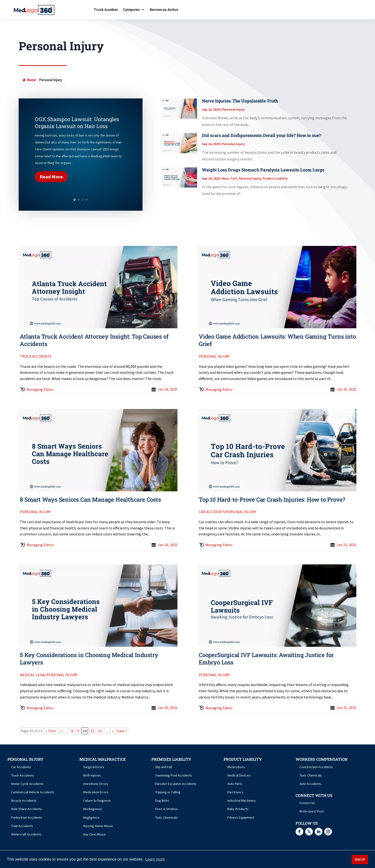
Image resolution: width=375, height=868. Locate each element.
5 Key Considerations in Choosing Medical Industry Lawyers (89, 659)
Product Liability (275, 178)
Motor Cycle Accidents (27, 784)
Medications (236, 767)
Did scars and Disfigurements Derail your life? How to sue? (261, 135)
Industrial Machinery (242, 800)
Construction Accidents (316, 767)
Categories (131, 10)
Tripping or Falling (168, 792)
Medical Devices (239, 775)
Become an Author (164, 10)
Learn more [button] (155, 859)
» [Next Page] (113, 731)
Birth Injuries (92, 775)
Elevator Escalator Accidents (176, 784)
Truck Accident (106, 10)
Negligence (91, 817)
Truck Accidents (36, 356)
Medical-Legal (33, 675)
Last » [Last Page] (122, 731)
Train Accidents (22, 826)
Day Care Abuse (94, 834)
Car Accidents (212, 512)
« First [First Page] (51, 731)
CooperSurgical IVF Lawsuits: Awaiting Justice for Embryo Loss (266, 659)
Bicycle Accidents (24, 800)
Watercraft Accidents (26, 834)
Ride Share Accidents (27, 809)
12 (100, 731)
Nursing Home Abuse (98, 826)
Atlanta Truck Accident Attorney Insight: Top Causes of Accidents (94, 340)
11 (92, 731)
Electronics (235, 792)
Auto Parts (235, 784)
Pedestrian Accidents (27, 817)
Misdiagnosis (93, 809)
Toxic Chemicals (166, 817)
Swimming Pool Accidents (174, 775)
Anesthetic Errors (96, 784)
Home (29, 80)
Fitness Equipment (241, 817)
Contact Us (307, 803)
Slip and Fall (164, 767)
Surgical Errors (94, 767)
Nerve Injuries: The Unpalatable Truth (240, 101)
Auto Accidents (310, 784)
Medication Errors (96, 792)
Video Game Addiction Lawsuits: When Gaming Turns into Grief (277, 340)
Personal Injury (233, 109)
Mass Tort (230, 178)
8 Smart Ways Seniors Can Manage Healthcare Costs (90, 499)
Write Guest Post (312, 811)
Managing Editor (40, 389)
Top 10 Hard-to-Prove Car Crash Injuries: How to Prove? (272, 499)
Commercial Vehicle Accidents (33, 792)
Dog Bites (162, 800)
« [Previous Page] (61, 731)
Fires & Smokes (166, 809)
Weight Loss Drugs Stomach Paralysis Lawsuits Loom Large (263, 170)
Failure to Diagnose (97, 800)
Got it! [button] (360, 859)
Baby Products (238, 809)
